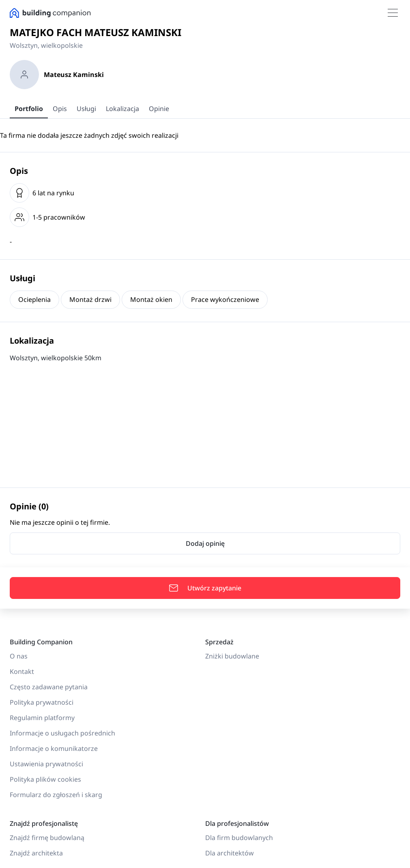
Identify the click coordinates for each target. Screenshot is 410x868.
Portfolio (29, 109)
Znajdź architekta (36, 853)
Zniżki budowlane (232, 656)
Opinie (159, 109)
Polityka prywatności (42, 702)
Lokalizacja (122, 109)
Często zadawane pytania (49, 687)
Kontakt (22, 671)
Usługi (86, 109)
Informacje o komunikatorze (54, 748)
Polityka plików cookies (45, 779)
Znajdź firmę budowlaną (47, 838)
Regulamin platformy (42, 718)
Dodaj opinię (205, 543)
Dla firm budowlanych (239, 838)
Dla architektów (230, 853)
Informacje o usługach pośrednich (62, 733)
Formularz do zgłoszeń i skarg (56, 795)
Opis (60, 109)
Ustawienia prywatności (46, 764)
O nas (19, 656)
